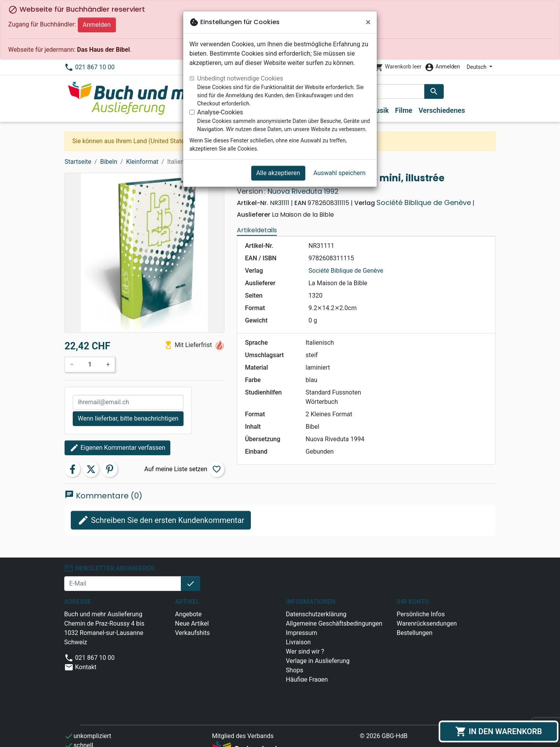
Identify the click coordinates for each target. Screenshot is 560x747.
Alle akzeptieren (278, 173)
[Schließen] (368, 22)
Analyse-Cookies (220, 112)
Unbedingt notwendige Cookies (240, 78)
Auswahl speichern (339, 173)
